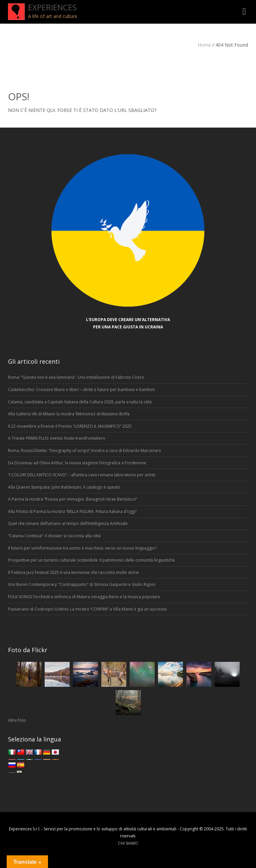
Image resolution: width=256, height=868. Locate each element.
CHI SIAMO (128, 843)
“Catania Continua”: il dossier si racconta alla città (54, 536)
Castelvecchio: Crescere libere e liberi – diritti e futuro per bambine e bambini (82, 390)
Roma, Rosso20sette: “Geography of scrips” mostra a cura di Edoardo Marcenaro (85, 450)
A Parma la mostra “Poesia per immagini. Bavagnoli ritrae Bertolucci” (73, 499)
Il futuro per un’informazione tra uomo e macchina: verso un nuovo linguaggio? (82, 548)
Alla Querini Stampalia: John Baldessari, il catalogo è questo (64, 487)
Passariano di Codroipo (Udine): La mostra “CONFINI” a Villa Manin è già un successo (87, 609)
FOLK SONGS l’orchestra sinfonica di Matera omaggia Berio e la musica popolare (84, 597)
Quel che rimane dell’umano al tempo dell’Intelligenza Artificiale (68, 523)
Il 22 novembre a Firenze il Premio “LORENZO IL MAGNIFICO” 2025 (70, 426)
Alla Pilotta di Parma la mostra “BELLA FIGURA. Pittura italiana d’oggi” (73, 511)
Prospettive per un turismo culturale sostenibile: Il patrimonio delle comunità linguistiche (91, 560)
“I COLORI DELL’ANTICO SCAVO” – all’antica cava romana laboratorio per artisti (82, 475)
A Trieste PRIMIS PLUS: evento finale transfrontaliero (57, 438)
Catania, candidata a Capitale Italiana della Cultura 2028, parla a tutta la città (80, 402)
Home (204, 45)
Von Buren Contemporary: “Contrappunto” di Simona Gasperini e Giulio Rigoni (82, 584)
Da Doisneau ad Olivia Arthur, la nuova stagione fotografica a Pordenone (77, 463)
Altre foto (17, 720)
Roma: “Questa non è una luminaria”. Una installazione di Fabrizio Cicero (76, 377)
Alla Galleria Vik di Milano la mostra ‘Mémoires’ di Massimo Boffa (69, 414)
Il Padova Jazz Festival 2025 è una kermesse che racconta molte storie (73, 572)
